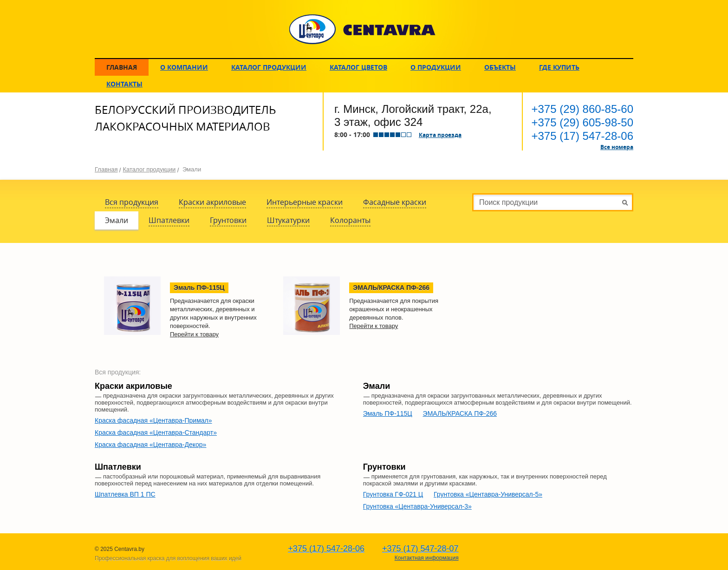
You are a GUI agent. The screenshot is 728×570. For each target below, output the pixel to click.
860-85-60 (582, 109)
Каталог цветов (358, 67)
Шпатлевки (169, 220)
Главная (122, 67)
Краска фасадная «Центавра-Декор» (150, 445)
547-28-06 (582, 136)
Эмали (117, 220)
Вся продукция (132, 202)
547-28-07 (420, 549)
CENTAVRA (362, 29)
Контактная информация (427, 558)
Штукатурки (288, 220)
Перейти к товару (194, 334)
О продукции (436, 67)
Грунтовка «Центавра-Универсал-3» (417, 506)
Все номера (617, 147)
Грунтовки (228, 220)
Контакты (124, 84)
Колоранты (350, 220)
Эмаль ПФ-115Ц (388, 413)
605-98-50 (582, 122)
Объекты (500, 67)
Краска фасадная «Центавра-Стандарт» (156, 432)
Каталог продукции (269, 67)
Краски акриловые (212, 202)
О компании (184, 67)
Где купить (559, 67)
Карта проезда (440, 135)
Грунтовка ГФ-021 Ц (393, 494)
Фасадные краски (395, 202)
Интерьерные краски (305, 202)
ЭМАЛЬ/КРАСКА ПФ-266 (460, 413)
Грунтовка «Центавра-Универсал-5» (488, 494)
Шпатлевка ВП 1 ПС (125, 494)
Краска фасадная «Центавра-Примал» (153, 420)
